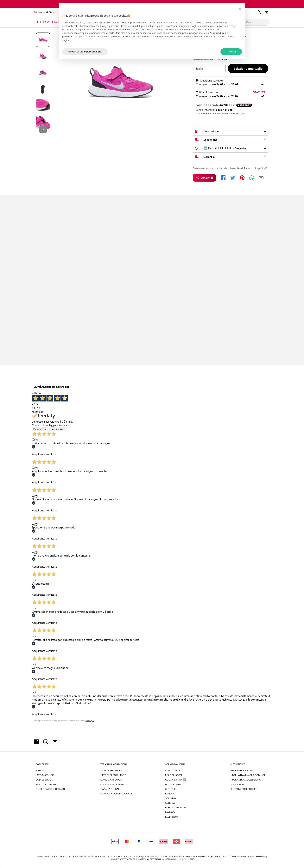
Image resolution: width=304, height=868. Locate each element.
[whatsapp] (252, 178)
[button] (240, 9)
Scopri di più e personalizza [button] (85, 52)
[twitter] (233, 178)
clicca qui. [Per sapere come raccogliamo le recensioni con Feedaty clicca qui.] (90, 720)
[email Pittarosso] (55, 743)
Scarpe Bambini (251, 168)
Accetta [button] (231, 52)
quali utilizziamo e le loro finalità (135, 30)
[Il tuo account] (259, 12)
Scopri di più (261, 168)
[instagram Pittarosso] (46, 743)
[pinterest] (242, 178)
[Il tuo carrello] (266, 13)
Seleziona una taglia (248, 69)
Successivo (57, 429)
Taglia (199, 69)
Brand (240, 168)
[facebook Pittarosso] (36, 743)
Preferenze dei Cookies (244, 789)
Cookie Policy (238, 784)
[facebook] (223, 178)
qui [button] (93, 30)
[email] (261, 178)
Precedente (40, 429)
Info (262, 84)
